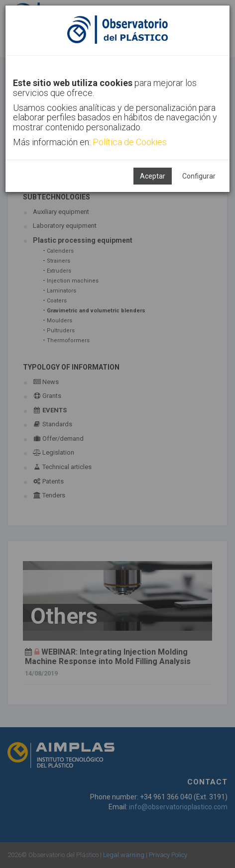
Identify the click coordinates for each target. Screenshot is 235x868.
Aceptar (153, 176)
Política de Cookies (130, 142)
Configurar (199, 176)
